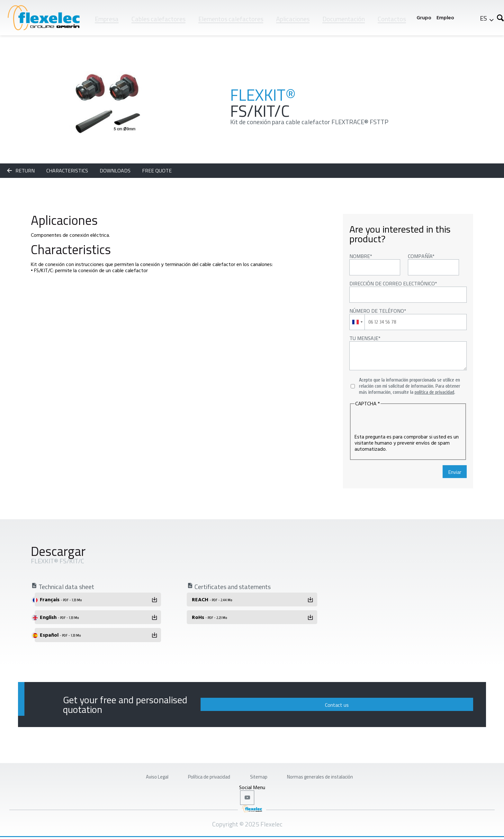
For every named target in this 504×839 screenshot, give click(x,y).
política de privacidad (434, 392)
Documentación (344, 19)
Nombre (360, 256)
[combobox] (357, 322)
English (59, 617)
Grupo (424, 18)
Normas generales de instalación (339, 773)
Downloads (116, 171)
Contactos (392, 19)
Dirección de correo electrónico (392, 283)
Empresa (107, 19)
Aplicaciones (293, 19)
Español (60, 635)
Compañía (420, 256)
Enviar (455, 472)
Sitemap (261, 773)
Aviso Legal (131, 773)
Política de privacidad (198, 773)
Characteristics (68, 171)
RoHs (209, 617)
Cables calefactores (158, 19)
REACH (212, 599)
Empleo (445, 18)
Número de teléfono (377, 311)
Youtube (248, 798)
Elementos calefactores (231, 19)
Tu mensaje (364, 338)
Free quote (157, 171)
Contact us (430, 702)
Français (61, 599)
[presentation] (403, 421)
